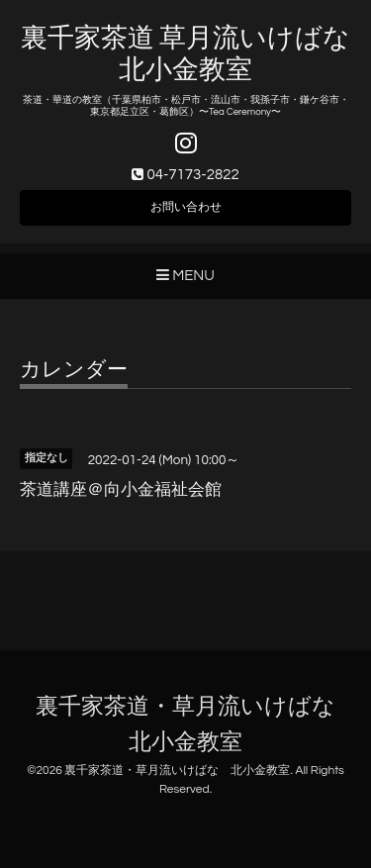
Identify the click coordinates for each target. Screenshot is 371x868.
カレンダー (74, 370)
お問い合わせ (186, 207)
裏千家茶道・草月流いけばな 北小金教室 (177, 771)
